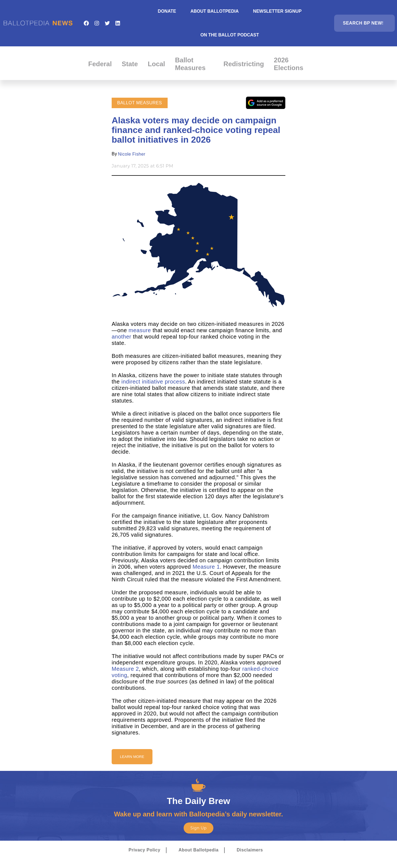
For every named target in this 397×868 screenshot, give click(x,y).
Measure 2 (125, 669)
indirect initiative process (153, 382)
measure (140, 330)
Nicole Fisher (132, 154)
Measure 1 (206, 567)
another (121, 337)
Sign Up (198, 828)
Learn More (132, 757)
